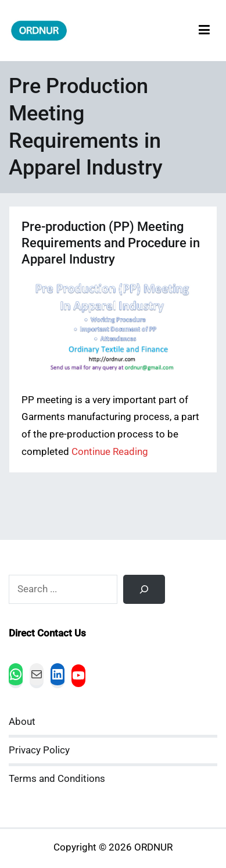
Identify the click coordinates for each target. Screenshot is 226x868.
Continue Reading (110, 452)
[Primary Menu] (204, 31)
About (22, 722)
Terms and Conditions (57, 779)
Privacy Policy (39, 750)
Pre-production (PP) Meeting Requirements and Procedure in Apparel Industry (111, 243)
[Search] (144, 589)
